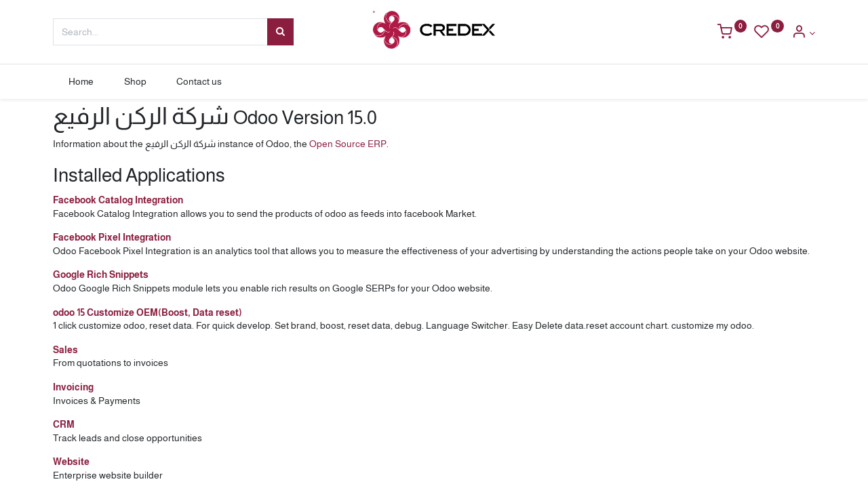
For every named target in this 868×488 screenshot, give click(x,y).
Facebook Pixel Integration (112, 237)
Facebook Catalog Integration (118, 200)
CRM (64, 424)
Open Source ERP (348, 144)
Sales (65, 350)
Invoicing (73, 387)
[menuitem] (81, 82)
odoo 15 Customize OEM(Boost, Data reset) (147, 312)
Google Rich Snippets (101, 274)
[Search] (280, 32)
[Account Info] (803, 33)
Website (71, 462)
